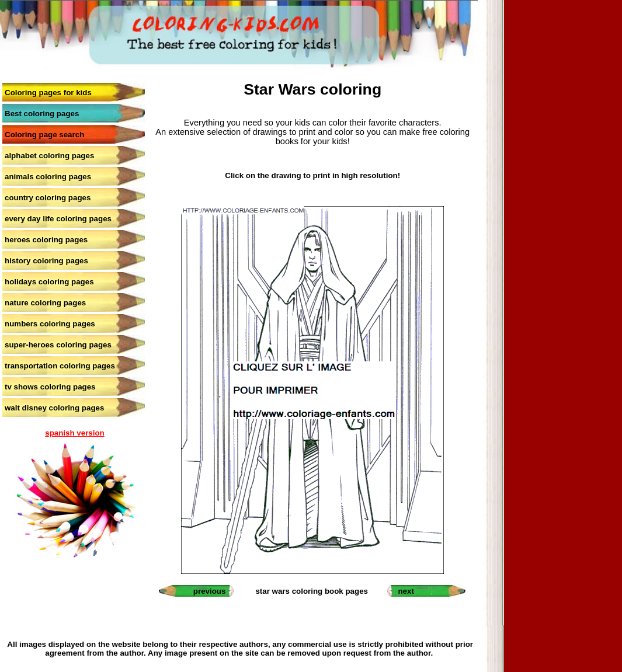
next (406, 591)
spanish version (74, 433)
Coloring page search (44, 135)
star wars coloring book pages (312, 591)
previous (210, 591)
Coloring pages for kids (48, 93)
